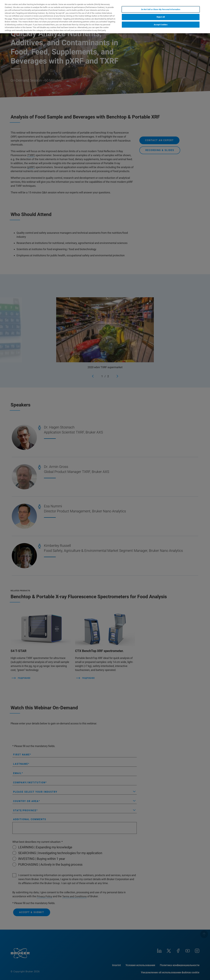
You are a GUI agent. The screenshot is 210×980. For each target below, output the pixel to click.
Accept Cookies (161, 25)
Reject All (161, 17)
